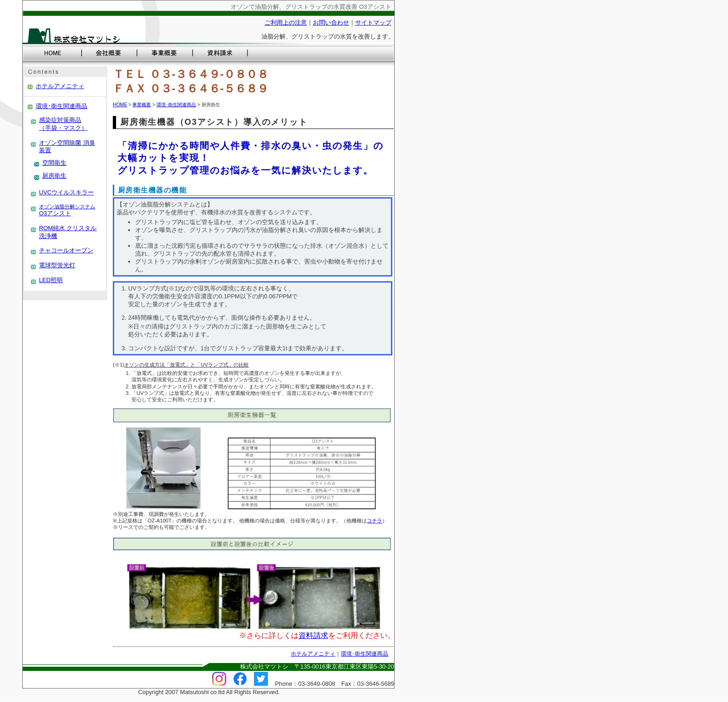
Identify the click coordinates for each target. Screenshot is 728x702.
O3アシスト (67, 210)
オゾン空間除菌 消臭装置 (67, 147)
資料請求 (313, 635)
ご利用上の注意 (286, 23)
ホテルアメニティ (60, 86)
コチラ (374, 521)
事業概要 (142, 105)
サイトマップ (373, 23)
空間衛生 (54, 163)
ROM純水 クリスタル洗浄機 (68, 232)
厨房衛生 (54, 176)
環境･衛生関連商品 (62, 106)
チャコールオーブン (66, 250)
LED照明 (51, 280)
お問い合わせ (331, 23)
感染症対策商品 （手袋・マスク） (63, 124)
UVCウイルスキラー (66, 192)
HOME (120, 105)
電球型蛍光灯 (57, 265)
